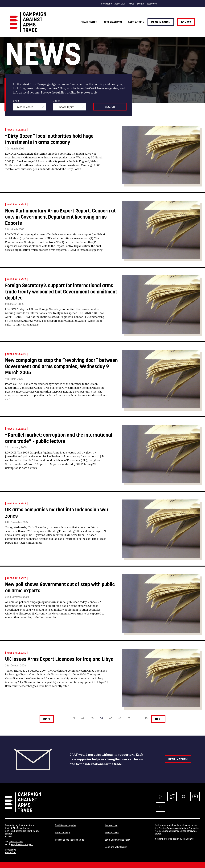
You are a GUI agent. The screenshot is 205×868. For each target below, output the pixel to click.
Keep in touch (161, 22)
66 (120, 718)
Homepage (106, 4)
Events (140, 4)
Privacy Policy (112, 833)
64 (101, 718)
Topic (56, 101)
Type (16, 101)
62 (83, 718)
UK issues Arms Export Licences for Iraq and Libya (59, 659)
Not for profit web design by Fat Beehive (174, 839)
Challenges (89, 22)
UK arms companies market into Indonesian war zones (57, 513)
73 (146, 718)
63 (92, 718)
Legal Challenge (63, 833)
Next (158, 719)
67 (129, 718)
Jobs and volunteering (116, 848)
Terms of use (111, 825)
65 (111, 718)
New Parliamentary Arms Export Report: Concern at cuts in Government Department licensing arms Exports (60, 217)
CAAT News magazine (66, 825)
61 (74, 718)
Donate (186, 22)
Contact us (10, 850)
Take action (136, 22)
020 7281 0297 (16, 842)
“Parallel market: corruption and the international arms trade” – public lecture (59, 438)
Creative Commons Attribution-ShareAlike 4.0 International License (177, 830)
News (131, 4)
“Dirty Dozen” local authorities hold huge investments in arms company (49, 139)
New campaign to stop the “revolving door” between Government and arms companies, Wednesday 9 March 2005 (61, 366)
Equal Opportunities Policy (118, 840)
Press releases (16, 130)
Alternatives (113, 22)
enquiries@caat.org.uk (22, 844)
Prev (47, 719)
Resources (152, 4)
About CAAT (120, 4)
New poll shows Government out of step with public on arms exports (60, 587)
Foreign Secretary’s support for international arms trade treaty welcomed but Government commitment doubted (61, 292)
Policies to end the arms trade (70, 840)
